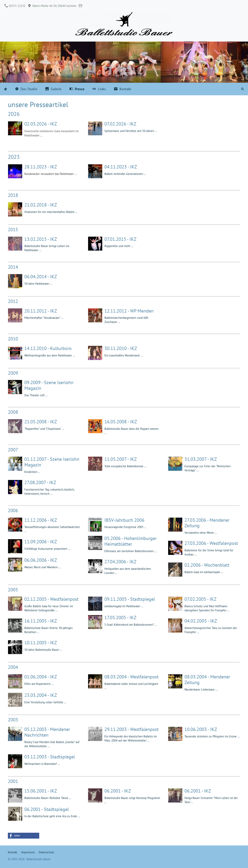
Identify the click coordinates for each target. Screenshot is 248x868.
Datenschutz (46, 852)
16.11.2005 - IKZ (41, 621)
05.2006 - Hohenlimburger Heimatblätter (130, 541)
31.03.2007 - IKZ (201, 459)
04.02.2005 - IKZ (201, 621)
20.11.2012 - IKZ (41, 311)
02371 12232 (15, 6)
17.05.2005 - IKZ (120, 618)
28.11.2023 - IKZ (41, 167)
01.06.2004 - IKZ (41, 677)
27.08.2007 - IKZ (40, 482)
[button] (24, 836)
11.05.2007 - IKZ (121, 459)
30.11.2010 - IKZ (121, 348)
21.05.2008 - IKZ (41, 422)
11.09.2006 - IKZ (41, 542)
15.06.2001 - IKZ (41, 791)
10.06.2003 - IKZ (201, 729)
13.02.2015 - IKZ (41, 239)
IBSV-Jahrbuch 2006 (124, 520)
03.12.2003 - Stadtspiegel (50, 757)
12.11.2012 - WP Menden (129, 311)
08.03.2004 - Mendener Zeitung (207, 680)
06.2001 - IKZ (118, 791)
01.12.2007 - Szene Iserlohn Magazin (52, 462)
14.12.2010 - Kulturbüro (48, 348)
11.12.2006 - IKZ (41, 520)
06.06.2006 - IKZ (41, 560)
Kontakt (13, 852)
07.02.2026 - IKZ (120, 124)
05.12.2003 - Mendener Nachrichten (47, 732)
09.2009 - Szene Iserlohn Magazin (49, 385)
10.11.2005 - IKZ (41, 643)
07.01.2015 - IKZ (120, 239)
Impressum (28, 852)
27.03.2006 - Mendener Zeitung (207, 523)
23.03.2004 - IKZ (41, 695)
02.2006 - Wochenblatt (207, 565)
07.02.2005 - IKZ (200, 599)
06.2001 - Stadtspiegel (47, 809)
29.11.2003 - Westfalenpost (131, 729)
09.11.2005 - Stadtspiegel (130, 599)
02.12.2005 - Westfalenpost (51, 599)
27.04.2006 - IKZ (120, 562)
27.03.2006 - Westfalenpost (211, 543)
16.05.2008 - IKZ (121, 422)
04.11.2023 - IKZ (121, 167)
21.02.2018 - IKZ (41, 205)
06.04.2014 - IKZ (41, 277)
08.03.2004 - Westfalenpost (131, 677)
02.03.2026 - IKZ (41, 124)
